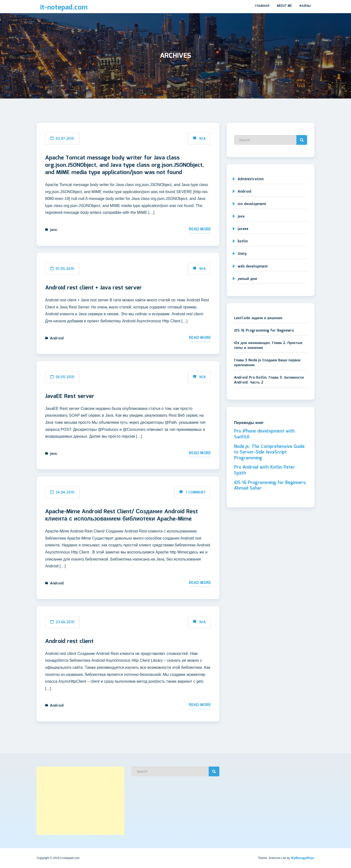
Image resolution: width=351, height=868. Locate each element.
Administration (251, 179)
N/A (203, 139)
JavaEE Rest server (70, 396)
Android (57, 338)
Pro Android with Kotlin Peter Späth (264, 470)
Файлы (305, 6)
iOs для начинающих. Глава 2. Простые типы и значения (268, 345)
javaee (243, 229)
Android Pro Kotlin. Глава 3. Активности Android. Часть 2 (269, 380)
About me (284, 6)
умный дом (247, 279)
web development (253, 266)
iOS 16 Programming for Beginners (264, 331)
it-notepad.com (64, 8)
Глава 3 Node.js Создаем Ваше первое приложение (267, 363)
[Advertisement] (80, 801)
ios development (252, 204)
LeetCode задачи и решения (258, 318)
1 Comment (196, 493)
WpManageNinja (302, 858)
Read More (200, 229)
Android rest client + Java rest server (93, 288)
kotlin (243, 241)
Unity (242, 254)
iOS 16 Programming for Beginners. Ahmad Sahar (270, 486)
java (53, 230)
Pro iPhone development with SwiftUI (264, 434)
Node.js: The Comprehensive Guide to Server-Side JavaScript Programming (269, 452)
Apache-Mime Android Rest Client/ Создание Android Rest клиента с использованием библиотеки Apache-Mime (122, 515)
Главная (262, 6)
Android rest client (69, 641)
